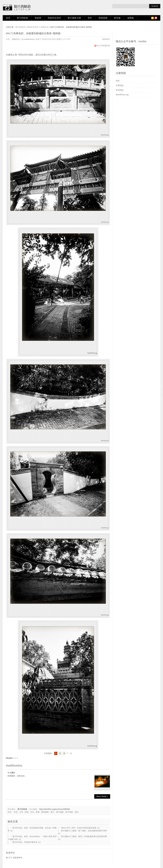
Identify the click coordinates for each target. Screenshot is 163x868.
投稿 (27, 812)
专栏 (90, 18)
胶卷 (38, 812)
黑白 (52, 55)
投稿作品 (45, 27)
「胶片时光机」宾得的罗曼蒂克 (24, 842)
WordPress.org (122, 95)
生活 (32, 812)
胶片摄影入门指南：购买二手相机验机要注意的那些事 (84, 836)
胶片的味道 (22, 18)
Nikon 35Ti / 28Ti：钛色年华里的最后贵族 (79, 828)
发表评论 (106, 39)
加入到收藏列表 (103, 46)
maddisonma (29, 39)
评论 (120, 90)
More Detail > (102, 796)
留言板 (117, 18)
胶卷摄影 (45, 812)
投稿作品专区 (54, 18)
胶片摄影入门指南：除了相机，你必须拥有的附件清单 (84, 831)
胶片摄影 (60, 812)
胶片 (53, 812)
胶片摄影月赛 (74, 18)
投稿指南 (103, 18)
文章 (120, 85)
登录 (10, 858)
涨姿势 (38, 18)
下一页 (69, 753)
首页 (8, 18)
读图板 (131, 18)
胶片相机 (69, 812)
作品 (16, 812)
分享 (21, 812)
